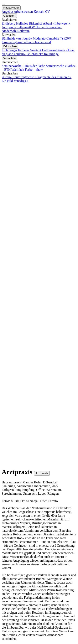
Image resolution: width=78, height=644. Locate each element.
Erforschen (10, 46)
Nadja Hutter (11, 8)
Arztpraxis (42, 473)
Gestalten (9, 16)
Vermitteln (9, 58)
